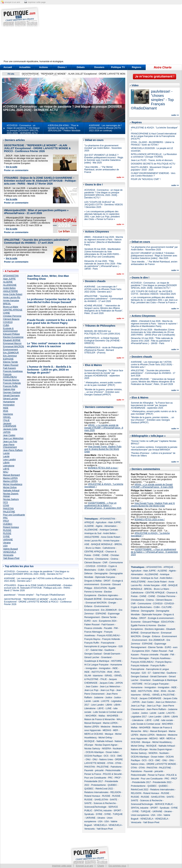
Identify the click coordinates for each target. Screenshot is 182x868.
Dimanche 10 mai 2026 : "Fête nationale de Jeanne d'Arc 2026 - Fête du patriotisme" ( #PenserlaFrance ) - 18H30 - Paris (103, 265)
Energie (112, 603)
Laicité (6, 456)
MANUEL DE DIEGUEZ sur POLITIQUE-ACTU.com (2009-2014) (102, 332)
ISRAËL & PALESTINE (164, 695)
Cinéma (114, 559)
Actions (43, 67)
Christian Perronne (12, 316)
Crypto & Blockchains (141, 607)
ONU (88, 759)
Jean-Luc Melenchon (13, 438)
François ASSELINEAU (10, 376)
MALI (6, 472)
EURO (88, 621)
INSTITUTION (98, 672)
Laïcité (6, 453)
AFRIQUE (89, 522)
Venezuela (8, 555)
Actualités (25, 67)
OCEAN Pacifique (93, 756)
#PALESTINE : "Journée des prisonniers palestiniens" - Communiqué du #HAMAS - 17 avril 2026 (38, 241)
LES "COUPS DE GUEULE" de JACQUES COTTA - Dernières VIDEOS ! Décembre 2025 (104, 205)
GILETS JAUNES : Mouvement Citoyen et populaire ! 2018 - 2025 (151, 168)
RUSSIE (7, 530)
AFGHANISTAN (11, 276)
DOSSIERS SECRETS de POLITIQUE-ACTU (153, 164)
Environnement (10, 350)
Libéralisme (9, 466)
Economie (106, 584)
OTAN (6, 505)
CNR (105, 563)
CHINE (6, 313)
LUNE (109, 708)
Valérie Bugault (10, 549)
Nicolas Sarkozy (11, 499)
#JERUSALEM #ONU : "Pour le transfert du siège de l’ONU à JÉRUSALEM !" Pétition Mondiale (64, 128)
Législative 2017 (139, 717)
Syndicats (89, 814)
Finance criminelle (93, 628)
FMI (116, 628)
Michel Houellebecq (13, 484)
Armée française (11, 301)
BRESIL (7, 304)
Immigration (9, 405)
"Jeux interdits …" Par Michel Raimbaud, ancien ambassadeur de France (102, 170)
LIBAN (6, 463)
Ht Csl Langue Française (96, 665)
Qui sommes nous (117, 866)
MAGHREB (113, 716)
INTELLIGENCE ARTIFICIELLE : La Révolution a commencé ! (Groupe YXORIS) (154, 156)
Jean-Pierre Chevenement (10, 446)
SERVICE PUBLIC (164, 804)
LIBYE (6, 469)
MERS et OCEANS (94, 734)
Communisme (116, 563)
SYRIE (6, 536)
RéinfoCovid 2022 (104, 789)
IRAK (6, 411)
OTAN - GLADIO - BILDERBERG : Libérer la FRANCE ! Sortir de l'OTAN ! (153, 144)
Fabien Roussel (11, 365)
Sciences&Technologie (95, 807)
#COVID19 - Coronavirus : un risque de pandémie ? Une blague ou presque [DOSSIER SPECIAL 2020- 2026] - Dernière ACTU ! (37, 573)
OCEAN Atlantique (95, 752)
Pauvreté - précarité (94, 770)
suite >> (120, 177)
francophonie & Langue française (100, 646)
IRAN (117, 672)
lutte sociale (167, 720)
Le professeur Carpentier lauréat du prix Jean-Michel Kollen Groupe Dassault (51, 301)
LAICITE (105, 701)
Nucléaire (117, 749)
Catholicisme (109, 548)
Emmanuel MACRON (14, 346)
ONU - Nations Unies (103, 759)
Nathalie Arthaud (11, 491)
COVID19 (8, 322)
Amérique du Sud (93, 533)
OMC (120, 756)
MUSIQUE (89, 741)
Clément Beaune (11, 319)
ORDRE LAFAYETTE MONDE (161, 764)
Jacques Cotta (10, 429)
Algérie (99, 526)
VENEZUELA (10, 552)
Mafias (102, 716)
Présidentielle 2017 (94, 781)
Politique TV (118, 67)
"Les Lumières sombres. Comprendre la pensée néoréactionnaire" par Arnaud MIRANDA (154, 448)
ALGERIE (8, 282)
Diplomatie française (105, 577)
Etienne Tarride (10, 362)
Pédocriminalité (113, 770)
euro (95, 621)
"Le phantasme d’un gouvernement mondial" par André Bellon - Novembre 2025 (103, 148)
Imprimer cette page (62, 866)
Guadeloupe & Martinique (97, 661)
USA (5, 546)
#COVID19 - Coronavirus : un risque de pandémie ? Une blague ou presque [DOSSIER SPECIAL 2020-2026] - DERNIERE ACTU (23, 129)
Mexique (109, 734)
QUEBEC (8, 524)
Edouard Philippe (11, 334)
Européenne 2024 (108, 621)
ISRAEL (7, 417)
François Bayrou (11, 380)
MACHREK (91, 716)
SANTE (114, 800)
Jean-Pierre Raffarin (13, 450)
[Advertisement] (114, 35)
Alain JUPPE (9, 279)
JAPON (7, 432)
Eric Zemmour (10, 356)
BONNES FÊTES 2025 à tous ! (103, 468)
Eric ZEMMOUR (11, 353)
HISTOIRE (116, 661)
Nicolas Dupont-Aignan (106, 745)
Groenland (106, 657)
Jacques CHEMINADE (10, 425)
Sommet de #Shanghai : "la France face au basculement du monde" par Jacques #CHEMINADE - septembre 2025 (104, 374)
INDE (6, 408)
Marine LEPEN (10, 478)
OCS (5, 502)
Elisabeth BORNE (12, 340)
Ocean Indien (112, 752)
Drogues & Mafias (93, 581)
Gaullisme (109, 650)
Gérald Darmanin (11, 396)
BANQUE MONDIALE (102, 544)
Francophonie (108, 643)
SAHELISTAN (101, 800)
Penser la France (93, 774)
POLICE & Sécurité (112, 774)
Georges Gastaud (12, 392)
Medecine (106, 727)
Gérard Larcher (10, 399)
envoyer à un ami (12, 2)
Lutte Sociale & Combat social (108, 712)
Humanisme (9, 402)
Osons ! (62, 67)
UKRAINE (8, 540)
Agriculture (101, 522)
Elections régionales (108, 595)
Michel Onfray (10, 487)
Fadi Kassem (9, 368)
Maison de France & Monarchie (100, 719)
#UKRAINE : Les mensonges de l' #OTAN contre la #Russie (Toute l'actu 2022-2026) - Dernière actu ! (103, 289)
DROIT (107, 581)
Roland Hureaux (11, 527)
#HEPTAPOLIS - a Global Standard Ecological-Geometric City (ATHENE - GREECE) (103, 341)
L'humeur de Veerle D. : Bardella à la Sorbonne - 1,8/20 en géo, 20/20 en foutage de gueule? (49, 370)
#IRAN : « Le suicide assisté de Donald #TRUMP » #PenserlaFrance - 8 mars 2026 (104, 428)
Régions (136, 67)
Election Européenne (13, 337)
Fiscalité (108, 628)
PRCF (6, 521)
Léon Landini (9, 460)
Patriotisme (116, 767)
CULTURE (111, 570)
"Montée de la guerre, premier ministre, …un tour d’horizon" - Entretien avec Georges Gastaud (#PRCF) (103, 392)
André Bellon (9, 288)
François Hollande (12, 383)
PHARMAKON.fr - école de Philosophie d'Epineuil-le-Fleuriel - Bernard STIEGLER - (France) (103, 350)
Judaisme (98, 697)
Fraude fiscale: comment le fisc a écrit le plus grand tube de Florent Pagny (52, 321)
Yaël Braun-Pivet (11, 558)
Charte (101, 866)
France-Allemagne (93, 632)
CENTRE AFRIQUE (13, 310)
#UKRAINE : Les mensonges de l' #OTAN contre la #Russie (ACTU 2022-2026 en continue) (105, 128)
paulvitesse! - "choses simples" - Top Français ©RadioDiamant (34, 595)
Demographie (101, 573)
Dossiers (99, 67)
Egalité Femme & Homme (143, 625)
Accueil (8, 67)
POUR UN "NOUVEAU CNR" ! (146, 179)
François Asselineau (13, 371)
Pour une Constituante (14, 515)
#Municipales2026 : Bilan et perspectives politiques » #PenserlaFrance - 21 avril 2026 (36, 212)
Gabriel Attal (9, 389)
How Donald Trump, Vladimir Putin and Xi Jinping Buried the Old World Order (103, 449)
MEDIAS (107, 730)
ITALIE (6, 420)
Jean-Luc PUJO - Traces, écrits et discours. (152, 160)
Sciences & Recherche (105, 803)
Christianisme (102, 559)
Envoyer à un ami (84, 866)
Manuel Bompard (11, 475)
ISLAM (88, 676)
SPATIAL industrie (103, 811)
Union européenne (140, 815)
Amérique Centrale (109, 530)
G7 (87, 650)
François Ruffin (10, 386)
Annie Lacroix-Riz (12, 297)
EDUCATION (100, 588)
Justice (109, 697)
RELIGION (116, 792)
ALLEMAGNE (10, 285)
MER (115, 730)
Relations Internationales (96, 792)
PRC (5, 518)
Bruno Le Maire (11, 307)
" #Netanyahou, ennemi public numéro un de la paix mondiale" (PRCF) (103, 384)
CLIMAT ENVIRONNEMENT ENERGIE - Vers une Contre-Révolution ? (153, 175)
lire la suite (12, 167)
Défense (88, 573)
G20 (121, 646)
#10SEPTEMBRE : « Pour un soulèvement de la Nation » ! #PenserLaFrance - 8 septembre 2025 (103, 505)
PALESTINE (9, 512)
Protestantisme (98, 785)
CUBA (6, 325)
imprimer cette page (37, 2)
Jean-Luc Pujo (10, 441)
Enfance (88, 606)
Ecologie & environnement (10, 330)
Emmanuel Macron (12, 343)
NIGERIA (107, 749)
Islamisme (8, 414)
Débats (81, 67)
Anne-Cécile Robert (13, 294)
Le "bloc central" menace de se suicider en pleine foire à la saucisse (51, 345)
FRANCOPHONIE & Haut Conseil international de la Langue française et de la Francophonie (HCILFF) (154, 136)
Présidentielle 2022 (162, 782)
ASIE (87, 544)
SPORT (117, 811)
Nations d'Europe (139, 749)
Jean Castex (9, 435)
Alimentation (110, 526)
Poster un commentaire (16, 170)
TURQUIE (118, 814)
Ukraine (7, 543)
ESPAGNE (8, 359)
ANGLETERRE (10, 291)
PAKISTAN (8, 509)
